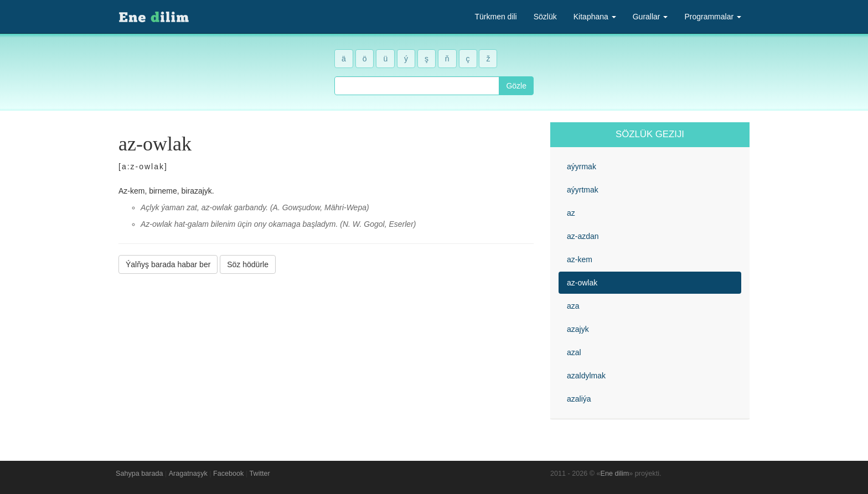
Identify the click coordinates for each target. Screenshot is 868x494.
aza (573, 306)
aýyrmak (582, 167)
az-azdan (583, 236)
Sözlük (545, 17)
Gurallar (650, 17)
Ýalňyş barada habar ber (168, 264)
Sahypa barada (139, 474)
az (571, 213)
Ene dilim (615, 474)
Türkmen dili (495, 17)
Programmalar (713, 17)
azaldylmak (586, 376)
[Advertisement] (326, 359)
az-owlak (582, 283)
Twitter (260, 474)
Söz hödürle (248, 264)
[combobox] (417, 86)
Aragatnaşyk (188, 474)
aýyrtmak (583, 190)
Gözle (516, 86)
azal (574, 352)
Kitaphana (595, 17)
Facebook (228, 474)
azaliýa (579, 399)
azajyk (578, 329)
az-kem (580, 259)
